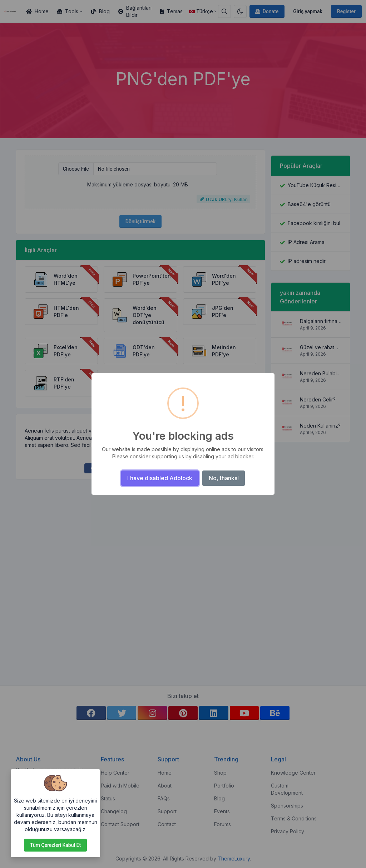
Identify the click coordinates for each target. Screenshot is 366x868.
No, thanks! (224, 478)
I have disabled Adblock (160, 478)
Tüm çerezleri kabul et (55, 845)
